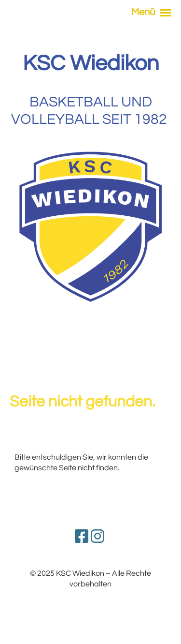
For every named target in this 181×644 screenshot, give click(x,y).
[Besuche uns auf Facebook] (82, 537)
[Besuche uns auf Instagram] (97, 537)
